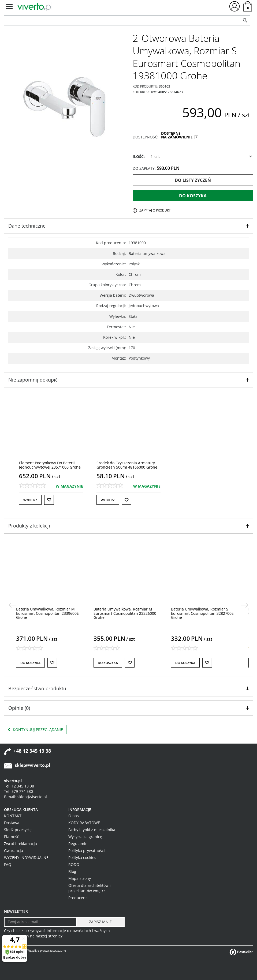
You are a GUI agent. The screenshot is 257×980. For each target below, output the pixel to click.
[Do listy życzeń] (49, 500)
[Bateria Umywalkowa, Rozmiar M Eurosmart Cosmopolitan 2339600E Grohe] (50, 613)
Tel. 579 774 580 (18, 791)
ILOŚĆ (139, 157)
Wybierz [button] (30, 500)
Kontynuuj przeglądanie (35, 730)
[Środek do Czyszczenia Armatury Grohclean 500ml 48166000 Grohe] (127, 465)
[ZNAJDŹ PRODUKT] (122, 20)
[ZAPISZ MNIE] (100, 922)
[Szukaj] (245, 20)
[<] (12, 605)
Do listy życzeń (193, 180)
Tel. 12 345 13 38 (19, 786)
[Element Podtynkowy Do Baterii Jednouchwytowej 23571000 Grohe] (50, 465)
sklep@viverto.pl (32, 765)
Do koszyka (193, 196)
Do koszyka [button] (33, 663)
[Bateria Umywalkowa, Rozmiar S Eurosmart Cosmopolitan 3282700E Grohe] (205, 613)
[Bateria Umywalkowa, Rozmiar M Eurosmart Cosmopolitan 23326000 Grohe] (128, 613)
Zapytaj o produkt (155, 210)
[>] (245, 605)
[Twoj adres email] (40, 922)
